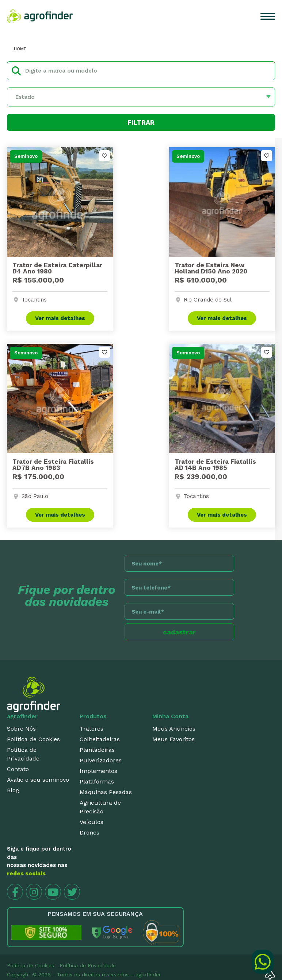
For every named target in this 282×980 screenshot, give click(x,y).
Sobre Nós (21, 729)
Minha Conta (170, 716)
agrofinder (22, 716)
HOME (20, 49)
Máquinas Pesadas (106, 792)
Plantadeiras (97, 750)
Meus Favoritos (174, 739)
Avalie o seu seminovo (38, 780)
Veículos (92, 822)
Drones (89, 833)
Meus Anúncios (174, 729)
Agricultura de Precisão (100, 807)
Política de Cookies (33, 739)
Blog (13, 790)
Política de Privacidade (23, 754)
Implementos (98, 771)
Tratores (92, 729)
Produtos (93, 716)
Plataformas (97, 781)
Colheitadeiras (100, 739)
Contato (18, 769)
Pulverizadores (101, 760)
